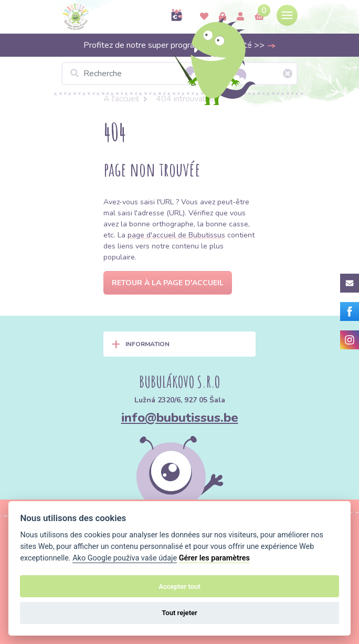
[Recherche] (179, 74)
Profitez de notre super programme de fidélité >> (180, 45)
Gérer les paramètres (214, 558)
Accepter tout (179, 586)
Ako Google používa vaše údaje (125, 558)
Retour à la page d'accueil (168, 283)
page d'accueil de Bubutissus (176, 235)
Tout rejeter (179, 613)
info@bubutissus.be (180, 418)
